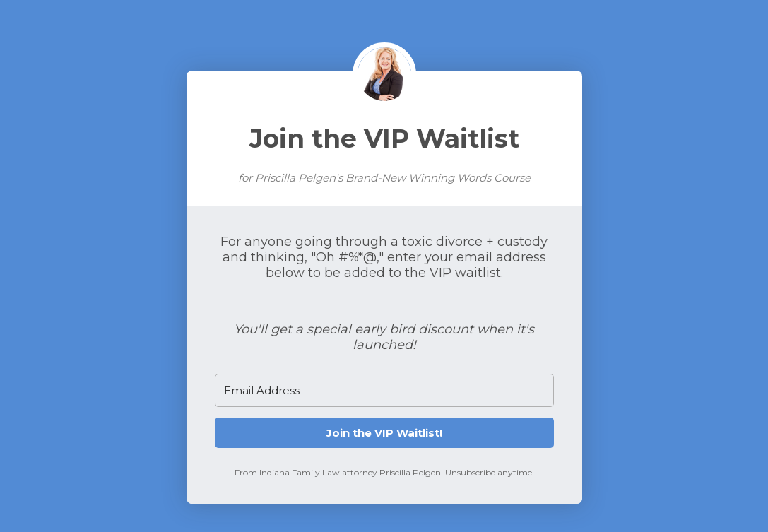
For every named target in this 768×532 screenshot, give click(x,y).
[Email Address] (384, 390)
